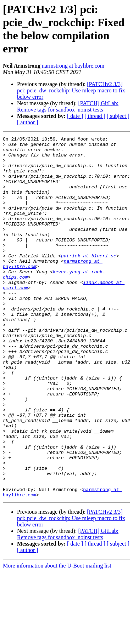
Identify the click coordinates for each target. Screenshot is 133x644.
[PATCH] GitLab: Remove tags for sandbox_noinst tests (68, 106)
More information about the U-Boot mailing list (57, 638)
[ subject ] (118, 116)
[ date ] (75, 116)
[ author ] (28, 122)
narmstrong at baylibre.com (73, 66)
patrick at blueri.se (89, 280)
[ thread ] (95, 116)
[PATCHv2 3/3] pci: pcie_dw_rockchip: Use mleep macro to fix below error (71, 90)
